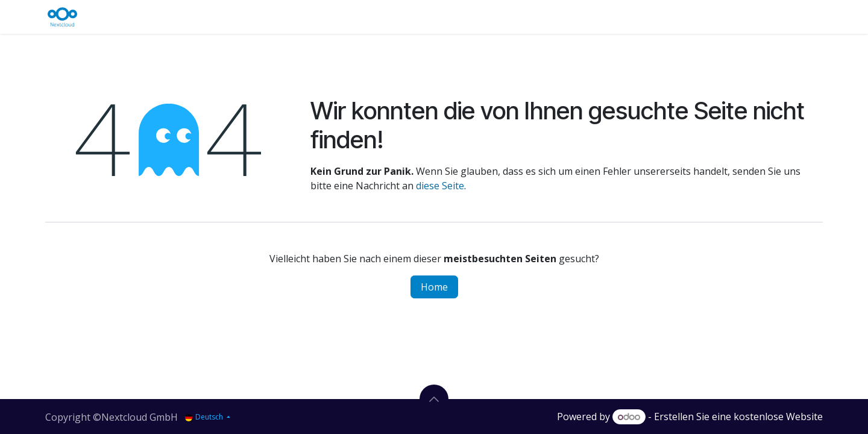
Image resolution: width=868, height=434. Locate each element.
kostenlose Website (778, 417)
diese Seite (440, 186)
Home (434, 287)
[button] (434, 399)
